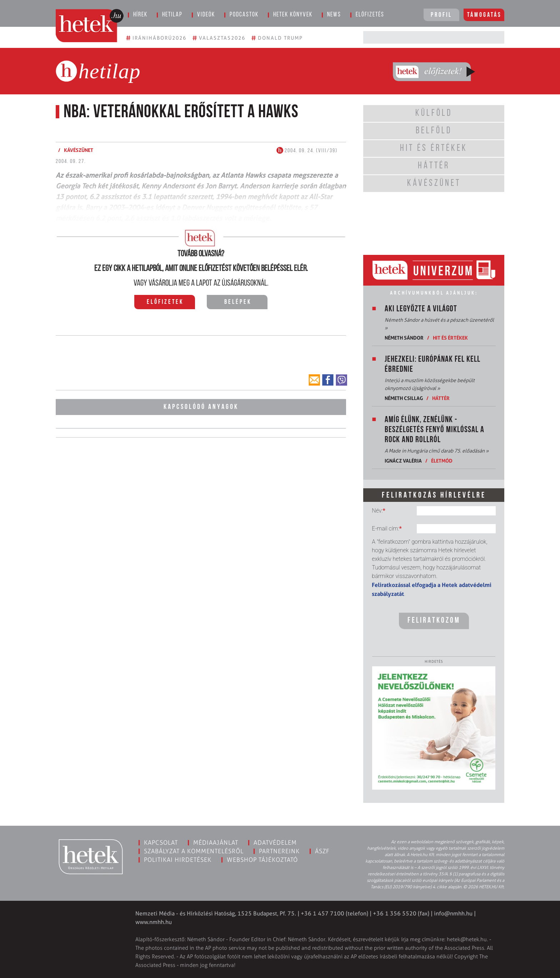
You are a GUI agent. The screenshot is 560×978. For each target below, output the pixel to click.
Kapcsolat (161, 843)
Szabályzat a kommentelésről (194, 851)
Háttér (441, 398)
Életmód (442, 461)
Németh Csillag (404, 398)
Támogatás (484, 15)
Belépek (238, 302)
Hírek (140, 15)
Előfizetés (370, 15)
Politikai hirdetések (178, 860)
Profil (441, 15)
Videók (206, 15)
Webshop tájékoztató (262, 860)
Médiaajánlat (216, 843)
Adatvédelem (275, 843)
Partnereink (279, 851)
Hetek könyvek (293, 15)
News (334, 15)
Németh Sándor (404, 338)
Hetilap (172, 15)
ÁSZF (322, 851)
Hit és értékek (450, 338)
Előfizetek (165, 302)
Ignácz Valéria (403, 461)
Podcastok (244, 15)
